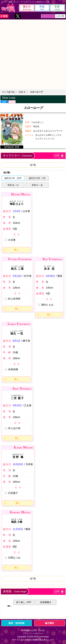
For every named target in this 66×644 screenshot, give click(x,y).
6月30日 (50, 276)
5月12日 (17, 276)
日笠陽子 (13, 493)
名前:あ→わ (13, 185)
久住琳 (12, 240)
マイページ (49, 16)
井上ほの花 (14, 428)
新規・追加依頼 (16, 623)
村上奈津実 (14, 299)
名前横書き (46, 602)
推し (17, 250)
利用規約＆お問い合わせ (33, 630)
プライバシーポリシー (33, 633)
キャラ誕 (8, 8)
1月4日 (17, 211)
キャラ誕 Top (8, 92)
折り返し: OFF (24, 602)
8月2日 (17, 341)
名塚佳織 (13, 369)
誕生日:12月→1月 (37, 178)
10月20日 (18, 464)
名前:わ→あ (37, 185)
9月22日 (17, 405)
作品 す (22, 92)
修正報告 (49, 623)
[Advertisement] (33, 54)
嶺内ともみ (47, 305)
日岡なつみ (14, 558)
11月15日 (18, 529)
